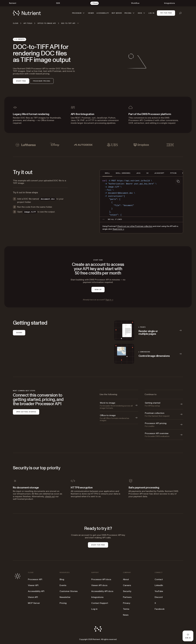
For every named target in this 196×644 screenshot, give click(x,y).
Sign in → (109, 300)
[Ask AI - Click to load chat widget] (188, 636)
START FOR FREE (98, 545)
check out (50, 496)
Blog (62, 579)
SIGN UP (98, 290)
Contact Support (100, 603)
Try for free (166, 13)
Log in (94, 609)
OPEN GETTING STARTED (26, 412)
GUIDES (19, 333)
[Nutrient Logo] (27, 13)
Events (63, 585)
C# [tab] (147, 173)
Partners (127, 597)
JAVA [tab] (138, 173)
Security (127, 591)
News (126, 615)
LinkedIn (159, 585)
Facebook (160, 609)
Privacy (127, 603)
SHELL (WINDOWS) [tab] (123, 173)
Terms (126, 609)
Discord (159, 597)
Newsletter (65, 597)
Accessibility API (36, 591)
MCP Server (34, 603)
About (126, 579)
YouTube (159, 591)
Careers (127, 585)
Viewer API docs (99, 585)
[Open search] (180, 13)
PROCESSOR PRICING (42, 81)
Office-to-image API (47, 23)
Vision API (33, 597)
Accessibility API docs (102, 591)
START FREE (21, 81)
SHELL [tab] (107, 173)
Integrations (97, 597)
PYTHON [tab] (173, 173)
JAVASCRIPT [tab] (159, 173)
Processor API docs (101, 579)
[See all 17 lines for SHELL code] (115, 219)
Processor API (35, 579)
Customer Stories (69, 591)
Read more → (118, 229)
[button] (79, 13)
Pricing (63, 603)
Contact (159, 579)
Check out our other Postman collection (135, 226)
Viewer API (33, 585)
